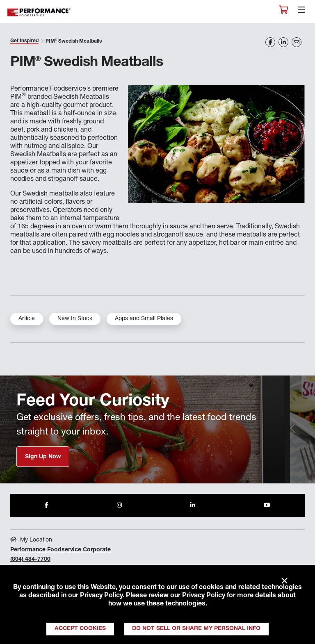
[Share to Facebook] (47, 505)
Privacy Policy (101, 596)
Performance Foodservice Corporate (60, 550)
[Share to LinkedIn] (193, 505)
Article (27, 319)
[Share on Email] (297, 42)
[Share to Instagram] (119, 505)
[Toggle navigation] (301, 12)
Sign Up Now (43, 457)
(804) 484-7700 (30, 560)
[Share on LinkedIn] (283, 42)
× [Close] (284, 581)
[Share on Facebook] (270, 42)
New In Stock (75, 319)
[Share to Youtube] (267, 505)
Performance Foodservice (39, 13)
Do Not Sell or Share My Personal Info (196, 629)
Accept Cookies (80, 629)
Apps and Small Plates (144, 319)
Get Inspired (24, 41)
